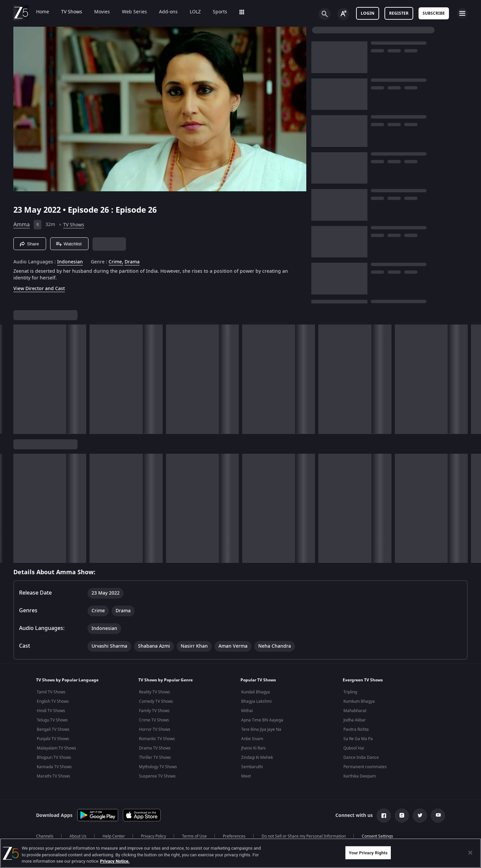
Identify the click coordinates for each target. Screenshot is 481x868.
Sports (220, 12)
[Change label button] (343, 14)
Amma (22, 225)
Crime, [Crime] (116, 262)
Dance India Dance (361, 757)
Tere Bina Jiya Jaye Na (261, 729)
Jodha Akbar (355, 720)
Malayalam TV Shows (56, 748)
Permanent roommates (365, 767)
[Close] (470, 853)
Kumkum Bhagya (359, 701)
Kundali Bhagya (256, 692)
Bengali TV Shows (53, 729)
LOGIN (368, 13)
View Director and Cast (39, 289)
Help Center (114, 836)
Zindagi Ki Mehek (257, 757)
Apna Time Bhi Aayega (262, 720)
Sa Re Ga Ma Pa (358, 739)
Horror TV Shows (155, 729)
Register (399, 13)
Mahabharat (355, 711)
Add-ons (168, 12)
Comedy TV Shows (156, 701)
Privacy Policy (153, 836)
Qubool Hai (354, 748)
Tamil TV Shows (51, 692)
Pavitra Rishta (356, 729)
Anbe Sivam (252, 739)
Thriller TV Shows (155, 757)
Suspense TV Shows (157, 776)
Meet (246, 776)
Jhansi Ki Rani (253, 748)
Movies (102, 12)
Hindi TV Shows (51, 711)
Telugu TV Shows (52, 720)
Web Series (134, 12)
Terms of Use (194, 836)
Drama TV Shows (155, 748)
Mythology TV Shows (158, 767)
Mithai (247, 711)
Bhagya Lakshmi (256, 701)
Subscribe (434, 13)
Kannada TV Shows (54, 767)
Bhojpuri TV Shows (54, 757)
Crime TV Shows (154, 720)
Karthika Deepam (360, 776)
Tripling (350, 692)
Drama (132, 262)
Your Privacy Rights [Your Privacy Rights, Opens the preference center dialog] (368, 852)
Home (43, 12)
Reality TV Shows (154, 692)
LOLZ (195, 12)
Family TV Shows (154, 711)
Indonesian (70, 262)
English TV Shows (53, 701)
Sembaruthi (252, 767)
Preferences (234, 836)
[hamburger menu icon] (462, 13)
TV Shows (72, 12)
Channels (45, 836)
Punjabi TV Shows (53, 739)
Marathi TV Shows (53, 776)
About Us (78, 836)
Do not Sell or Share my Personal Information (304, 836)
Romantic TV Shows (157, 739)
